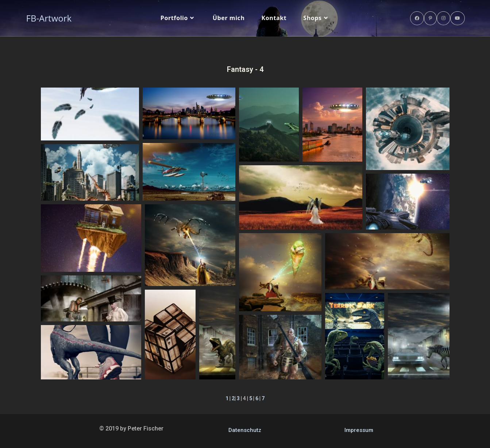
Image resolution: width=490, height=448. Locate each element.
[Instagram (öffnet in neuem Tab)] (443, 18)
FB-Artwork (49, 18)
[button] (90, 114)
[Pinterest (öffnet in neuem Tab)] (430, 18)
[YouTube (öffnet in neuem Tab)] (458, 18)
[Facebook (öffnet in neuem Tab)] (417, 18)
